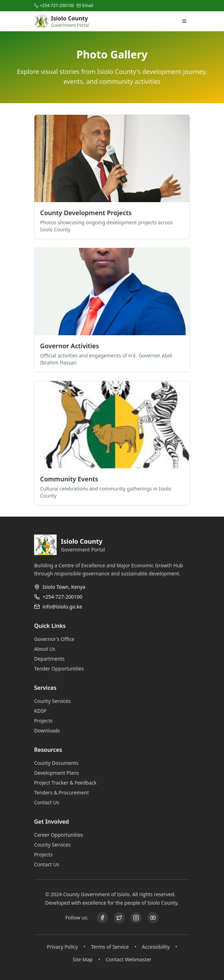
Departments (52, 659)
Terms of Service (110, 947)
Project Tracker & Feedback (68, 783)
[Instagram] (136, 918)
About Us (47, 649)
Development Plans (59, 773)
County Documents (59, 763)
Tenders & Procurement (64, 792)
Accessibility (156, 947)
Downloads (50, 731)
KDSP (43, 711)
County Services (55, 701)
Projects (46, 721)
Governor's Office (57, 639)
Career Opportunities (61, 835)
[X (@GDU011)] (119, 918)
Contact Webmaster (129, 959)
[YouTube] (153, 918)
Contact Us (49, 802)
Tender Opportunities (62, 669)
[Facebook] (102, 918)
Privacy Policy (62, 947)
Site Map (82, 959)
